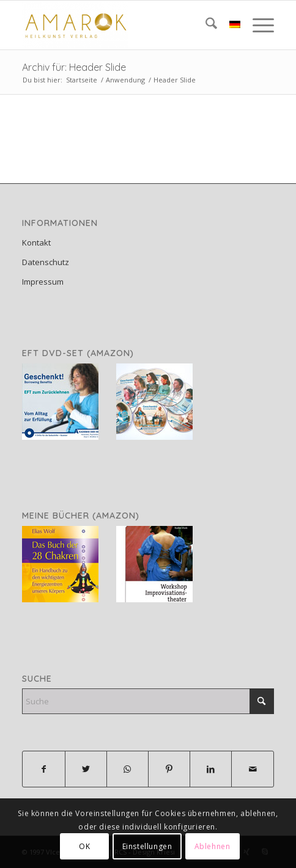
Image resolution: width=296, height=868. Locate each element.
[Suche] (205, 25)
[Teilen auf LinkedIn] (211, 769)
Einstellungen (147, 846)
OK (84, 846)
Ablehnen (213, 846)
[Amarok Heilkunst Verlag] (123, 25)
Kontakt (36, 243)
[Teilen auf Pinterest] (169, 769)
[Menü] (257, 25)
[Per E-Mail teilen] (252, 769)
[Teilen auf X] (86, 769)
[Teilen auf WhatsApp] (128, 769)
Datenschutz (46, 262)
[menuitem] (205, 25)
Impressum (43, 282)
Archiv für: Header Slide (74, 67)
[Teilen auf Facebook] (43, 769)
